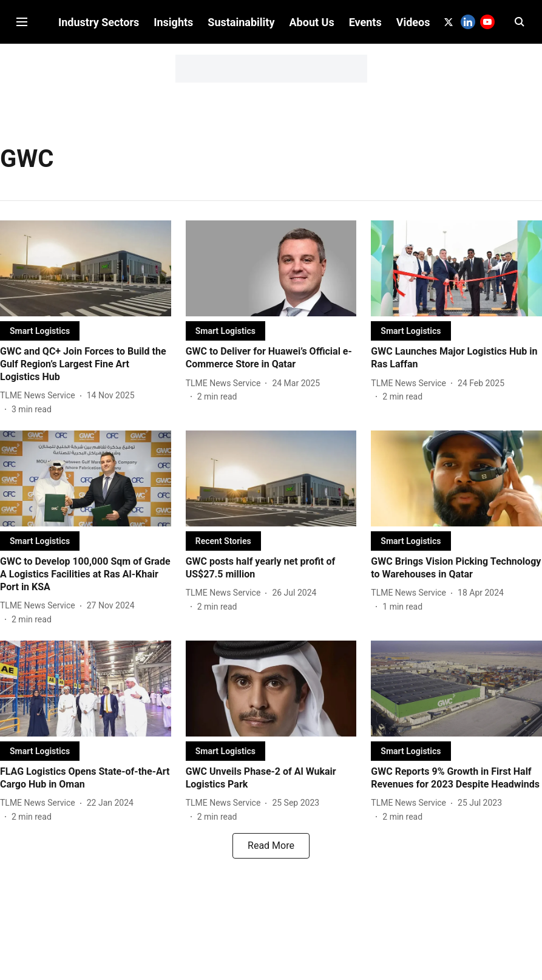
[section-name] (40, 340)
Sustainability (241, 111)
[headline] (86, 374)
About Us (312, 111)
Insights (173, 111)
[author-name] (40, 405)
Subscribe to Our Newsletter (271, 11)
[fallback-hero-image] (86, 278)
